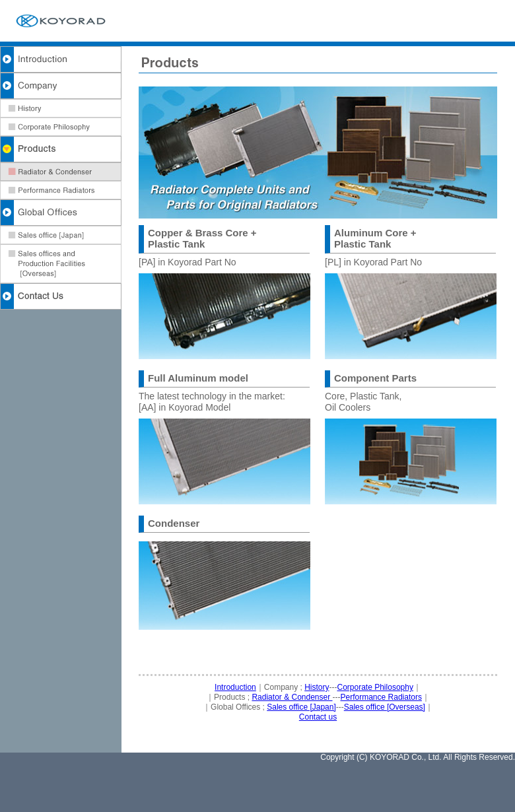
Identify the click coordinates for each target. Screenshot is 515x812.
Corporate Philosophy (375, 687)
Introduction (235, 687)
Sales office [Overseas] (385, 707)
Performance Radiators (381, 697)
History (317, 687)
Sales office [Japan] (301, 707)
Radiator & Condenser (292, 697)
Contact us (318, 717)
